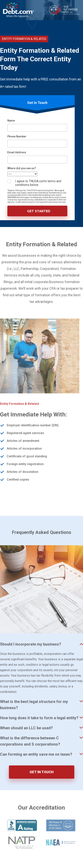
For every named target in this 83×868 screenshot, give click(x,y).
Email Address (17, 152)
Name (11, 121)
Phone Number (17, 136)
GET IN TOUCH (42, 772)
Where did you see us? (22, 168)
